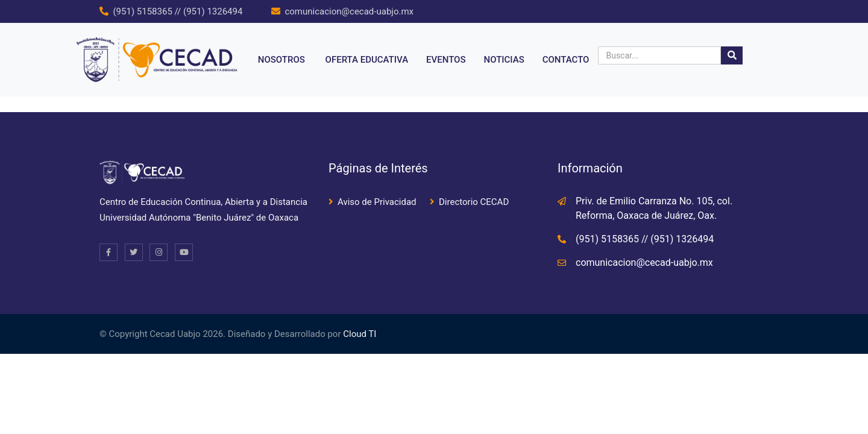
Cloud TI (360, 334)
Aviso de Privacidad (377, 202)
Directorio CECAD (474, 202)
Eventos (446, 60)
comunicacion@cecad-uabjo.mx (349, 11)
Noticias (504, 60)
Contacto (566, 60)
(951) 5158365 (142, 11)
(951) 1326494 (213, 11)
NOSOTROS (281, 60)
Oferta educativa (367, 60)
